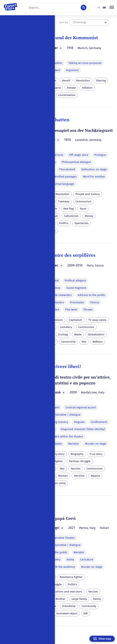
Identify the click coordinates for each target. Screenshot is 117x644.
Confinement (99, 422)
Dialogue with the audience (58, 567)
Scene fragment (76, 288)
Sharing (101, 81)
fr (99, 8)
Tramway (64, 201)
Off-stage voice (79, 155)
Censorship (68, 342)
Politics (64, 223)
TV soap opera (97, 320)
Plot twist (71, 310)
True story (96, 454)
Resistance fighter (71, 577)
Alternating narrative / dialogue (60, 415)
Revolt (66, 81)
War (84, 342)
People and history (88, 194)
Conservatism (67, 95)
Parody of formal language (57, 184)
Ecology (63, 334)
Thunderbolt (67, 169)
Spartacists (81, 223)
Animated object (67, 613)
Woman (63, 476)
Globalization (96, 334)
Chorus (95, 302)
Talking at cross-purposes (85, 63)
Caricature (87, 559)
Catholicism (71, 216)
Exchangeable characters (56, 295)
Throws (88, 310)
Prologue (100, 155)
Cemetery (66, 327)
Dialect (56, 70)
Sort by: (64, 22)
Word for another (94, 177)
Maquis (95, 476)
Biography (77, 454)
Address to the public (91, 295)
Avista (70, 559)
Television (57, 320)
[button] (112, 8)
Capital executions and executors (61, 592)
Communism (83, 201)
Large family (79, 599)
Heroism (79, 476)
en (104, 8)
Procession (77, 302)
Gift (86, 613)
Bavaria (56, 88)
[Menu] (61, 48)
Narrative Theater (64, 538)
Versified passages (65, 177)
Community (89, 606)
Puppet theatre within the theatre (62, 437)
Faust (83, 209)
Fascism (76, 469)
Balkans (98, 342)
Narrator (74, 444)
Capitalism (76, 320)
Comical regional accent (81, 407)
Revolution (83, 81)
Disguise (79, 422)
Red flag (69, 209)
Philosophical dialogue (76, 162)
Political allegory (75, 281)
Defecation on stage (94, 169)
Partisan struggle (80, 461)
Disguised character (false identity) (83, 429)
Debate (71, 88)
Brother (60, 599)
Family (97, 599)
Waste (78, 334)
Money (89, 216)
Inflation (87, 88)
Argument (72, 70)
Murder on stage (96, 444)
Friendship (69, 606)
